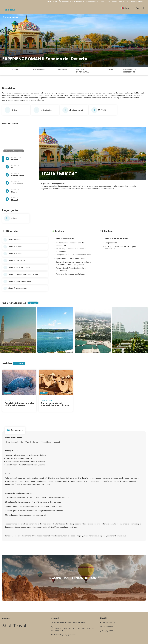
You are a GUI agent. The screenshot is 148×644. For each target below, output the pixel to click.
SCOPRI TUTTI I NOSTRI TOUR (130, 71)
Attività (109, 70)
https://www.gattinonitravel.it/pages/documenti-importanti (101, 536)
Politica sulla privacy (108, 623)
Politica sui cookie (106, 627)
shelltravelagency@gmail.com (132, 1)
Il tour (15, 70)
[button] (141, 154)
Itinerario (62, 70)
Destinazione (39, 70)
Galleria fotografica (82, 71)
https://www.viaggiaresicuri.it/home (64, 527)
